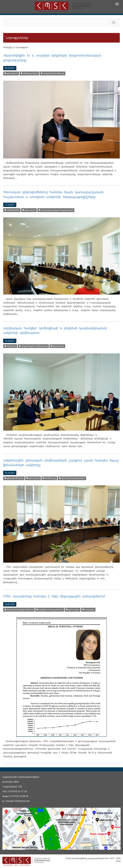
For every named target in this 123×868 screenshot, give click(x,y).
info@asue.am (22, 801)
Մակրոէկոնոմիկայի (53, 73)
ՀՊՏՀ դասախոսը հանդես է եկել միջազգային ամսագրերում (54, 596)
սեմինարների (29, 73)
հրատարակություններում (19, 610)
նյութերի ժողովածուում (50, 610)
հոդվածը (88, 610)
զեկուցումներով (14, 478)
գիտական (11, 73)
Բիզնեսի (10, 346)
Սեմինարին (12, 210)
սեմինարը (49, 478)
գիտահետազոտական (72, 478)
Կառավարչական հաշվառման (56, 210)
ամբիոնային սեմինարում (33, 346)
